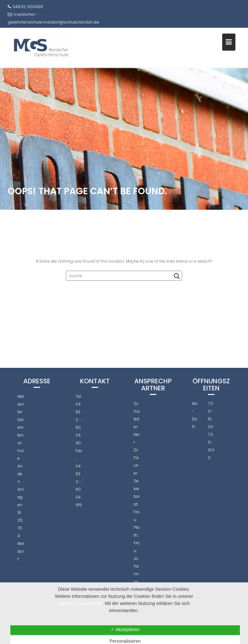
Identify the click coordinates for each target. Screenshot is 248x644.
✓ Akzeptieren (125, 629)
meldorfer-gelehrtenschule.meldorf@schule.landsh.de (53, 18)
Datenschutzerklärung (80, 603)
